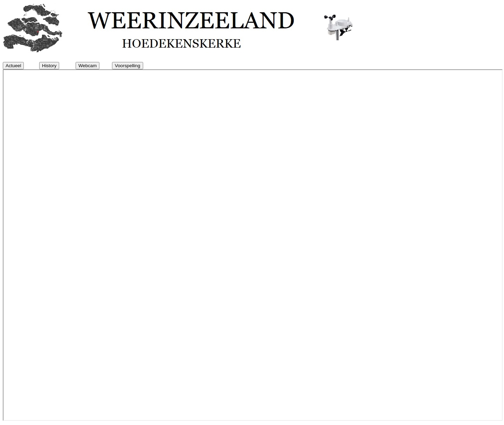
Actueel (13, 66)
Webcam (87, 66)
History (49, 66)
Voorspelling (128, 66)
